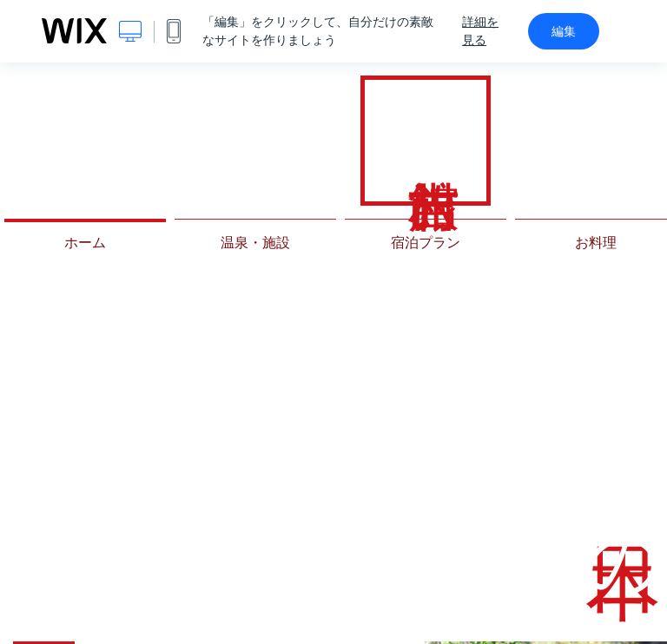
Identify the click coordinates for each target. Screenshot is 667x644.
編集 (564, 31)
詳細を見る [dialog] (480, 31)
